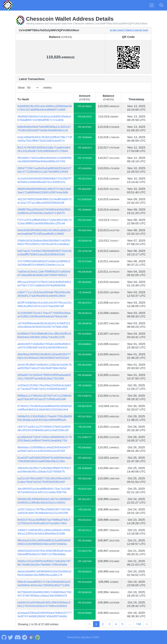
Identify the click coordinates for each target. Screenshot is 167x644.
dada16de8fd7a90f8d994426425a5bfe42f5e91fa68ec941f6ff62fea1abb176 (44, 573)
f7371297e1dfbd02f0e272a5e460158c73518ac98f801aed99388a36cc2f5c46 (44, 222)
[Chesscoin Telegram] (25, 637)
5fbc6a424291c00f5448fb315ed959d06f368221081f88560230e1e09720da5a (44, 542)
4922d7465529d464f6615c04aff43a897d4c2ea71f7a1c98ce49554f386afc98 (44, 201)
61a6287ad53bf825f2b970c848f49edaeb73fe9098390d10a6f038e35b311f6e (44, 459)
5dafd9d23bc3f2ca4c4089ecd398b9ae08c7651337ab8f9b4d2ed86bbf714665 (45, 108)
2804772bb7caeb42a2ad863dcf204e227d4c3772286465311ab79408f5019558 (44, 170)
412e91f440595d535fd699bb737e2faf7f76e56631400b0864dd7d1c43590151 (44, 180)
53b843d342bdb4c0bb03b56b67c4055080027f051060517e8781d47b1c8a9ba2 (44, 242)
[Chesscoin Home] (8, 5)
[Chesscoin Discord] (18, 637)
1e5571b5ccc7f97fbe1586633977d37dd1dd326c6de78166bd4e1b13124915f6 (44, 511)
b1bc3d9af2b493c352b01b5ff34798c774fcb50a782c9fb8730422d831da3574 (45, 139)
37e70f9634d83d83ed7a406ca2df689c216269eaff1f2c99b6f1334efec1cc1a (44, 263)
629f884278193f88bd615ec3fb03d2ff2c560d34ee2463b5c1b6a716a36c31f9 (44, 335)
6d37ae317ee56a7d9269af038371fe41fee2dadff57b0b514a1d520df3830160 (44, 253)
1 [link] (96, 624)
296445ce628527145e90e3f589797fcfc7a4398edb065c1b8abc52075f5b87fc (44, 470)
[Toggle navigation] (152, 5)
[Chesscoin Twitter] (11, 637)
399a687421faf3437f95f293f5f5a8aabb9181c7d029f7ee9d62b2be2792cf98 (44, 377)
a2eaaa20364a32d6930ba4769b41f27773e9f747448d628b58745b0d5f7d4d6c (44, 614)
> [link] (147, 624)
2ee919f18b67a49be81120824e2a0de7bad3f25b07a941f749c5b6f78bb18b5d (44, 366)
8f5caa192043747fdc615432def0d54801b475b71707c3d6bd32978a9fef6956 (44, 284)
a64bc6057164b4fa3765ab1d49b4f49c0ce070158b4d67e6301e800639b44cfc (44, 346)
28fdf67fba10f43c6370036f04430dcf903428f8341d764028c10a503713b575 (44, 211)
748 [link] (139, 624)
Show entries (35, 87)
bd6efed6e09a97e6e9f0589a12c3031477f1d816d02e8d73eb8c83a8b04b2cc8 (44, 128)
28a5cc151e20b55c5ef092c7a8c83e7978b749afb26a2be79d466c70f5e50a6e (44, 563)
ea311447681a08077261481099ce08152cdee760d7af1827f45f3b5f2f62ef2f (44, 480)
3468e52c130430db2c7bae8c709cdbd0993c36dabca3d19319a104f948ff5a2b (45, 418)
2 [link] (103, 624)
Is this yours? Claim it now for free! (129, 30)
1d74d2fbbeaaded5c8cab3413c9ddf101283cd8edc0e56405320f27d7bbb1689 (44, 325)
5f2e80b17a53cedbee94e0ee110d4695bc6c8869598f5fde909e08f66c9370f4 (44, 159)
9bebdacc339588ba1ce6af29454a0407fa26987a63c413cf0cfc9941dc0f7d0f (44, 449)
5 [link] (122, 624)
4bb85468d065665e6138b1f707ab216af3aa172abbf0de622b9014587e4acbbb (44, 191)
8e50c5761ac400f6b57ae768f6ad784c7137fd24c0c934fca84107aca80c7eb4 (44, 521)
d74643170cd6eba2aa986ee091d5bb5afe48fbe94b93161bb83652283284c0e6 (44, 408)
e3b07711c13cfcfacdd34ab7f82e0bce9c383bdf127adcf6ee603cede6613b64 (44, 294)
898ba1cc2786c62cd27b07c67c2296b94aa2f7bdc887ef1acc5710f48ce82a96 (44, 397)
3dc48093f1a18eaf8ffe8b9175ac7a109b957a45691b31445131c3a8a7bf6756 (44, 490)
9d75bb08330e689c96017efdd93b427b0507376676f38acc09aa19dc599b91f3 (44, 594)
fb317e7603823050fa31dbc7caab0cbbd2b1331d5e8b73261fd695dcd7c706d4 (44, 149)
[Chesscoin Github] (4, 637)
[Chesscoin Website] (31, 637)
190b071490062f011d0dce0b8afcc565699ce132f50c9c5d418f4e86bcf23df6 (44, 532)
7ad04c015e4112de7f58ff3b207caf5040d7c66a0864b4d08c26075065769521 (44, 273)
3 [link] (109, 624)
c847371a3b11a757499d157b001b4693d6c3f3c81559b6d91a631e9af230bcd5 (44, 428)
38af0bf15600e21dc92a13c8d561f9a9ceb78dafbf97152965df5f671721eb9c (44, 118)
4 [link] (116, 624)
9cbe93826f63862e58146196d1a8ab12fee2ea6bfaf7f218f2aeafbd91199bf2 (44, 232)
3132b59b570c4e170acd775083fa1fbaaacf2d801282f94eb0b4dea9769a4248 (44, 315)
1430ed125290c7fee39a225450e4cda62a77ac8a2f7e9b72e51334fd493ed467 (44, 387)
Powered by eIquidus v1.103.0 (83, 637)
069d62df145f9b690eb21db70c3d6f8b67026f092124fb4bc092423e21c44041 (44, 501)
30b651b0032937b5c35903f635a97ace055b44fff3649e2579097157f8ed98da (44, 552)
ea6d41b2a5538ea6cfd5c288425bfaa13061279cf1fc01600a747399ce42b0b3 (44, 604)
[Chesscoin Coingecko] (37, 637)
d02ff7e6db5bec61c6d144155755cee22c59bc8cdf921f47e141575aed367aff (45, 304)
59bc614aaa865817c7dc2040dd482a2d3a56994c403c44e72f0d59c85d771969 (44, 583)
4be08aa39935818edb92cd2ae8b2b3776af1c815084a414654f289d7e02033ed (44, 356)
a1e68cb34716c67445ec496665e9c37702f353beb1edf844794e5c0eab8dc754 (45, 439)
